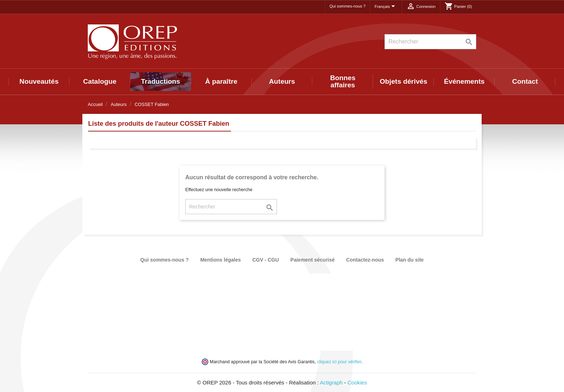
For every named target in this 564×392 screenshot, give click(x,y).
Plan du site (410, 260)
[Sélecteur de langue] (386, 7)
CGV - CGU (265, 260)
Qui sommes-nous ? (347, 6)
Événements (464, 81)
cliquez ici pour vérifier (339, 362)
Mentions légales (221, 260)
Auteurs (282, 81)
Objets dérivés (404, 81)
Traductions (161, 81)
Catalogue (100, 81)
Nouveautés (39, 81)
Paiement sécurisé (312, 260)
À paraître (221, 81)
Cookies (357, 382)
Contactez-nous (365, 260)
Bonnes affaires (343, 81)
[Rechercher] (430, 42)
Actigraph (331, 382)
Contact (525, 81)
